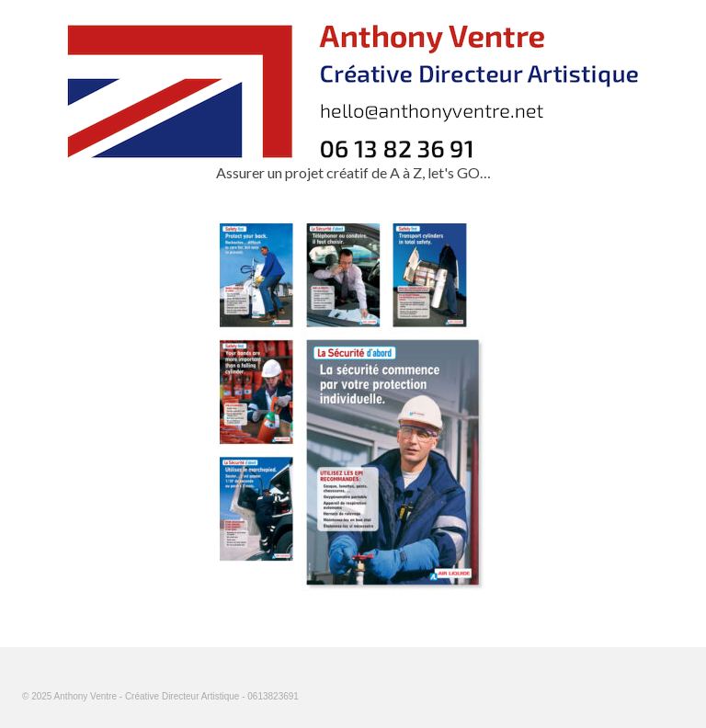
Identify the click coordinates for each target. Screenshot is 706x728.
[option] (353, 407)
